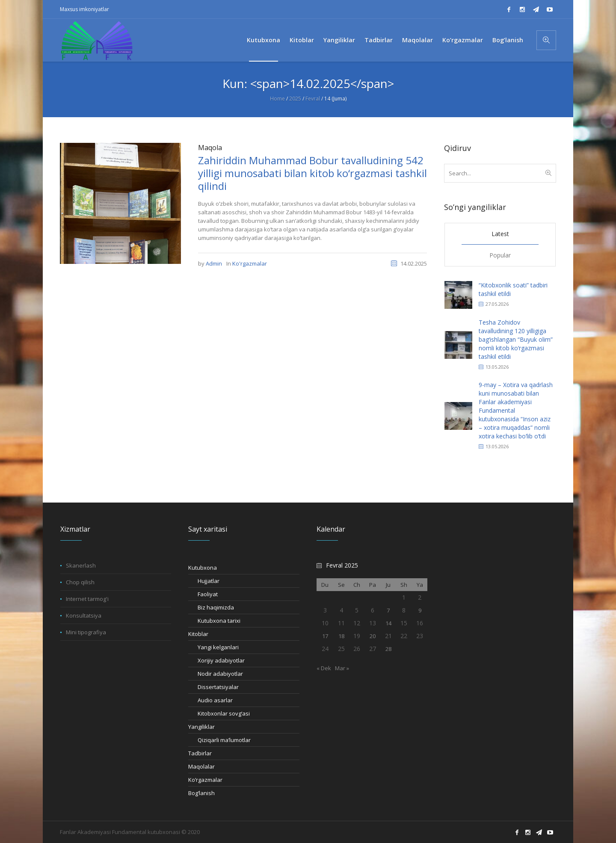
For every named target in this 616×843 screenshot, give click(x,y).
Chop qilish (80, 582)
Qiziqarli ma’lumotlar (224, 740)
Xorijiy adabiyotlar (221, 660)
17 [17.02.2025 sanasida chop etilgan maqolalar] (325, 636)
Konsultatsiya (84, 615)
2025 (295, 99)
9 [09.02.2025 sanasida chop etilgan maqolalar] (420, 610)
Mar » (342, 668)
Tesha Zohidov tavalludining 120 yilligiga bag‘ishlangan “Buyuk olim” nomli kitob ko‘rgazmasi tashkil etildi (516, 339)
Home (277, 99)
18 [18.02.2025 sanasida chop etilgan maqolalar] (341, 636)
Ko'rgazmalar (250, 263)
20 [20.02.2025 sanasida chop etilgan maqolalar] (373, 636)
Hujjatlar (209, 581)
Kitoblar (198, 634)
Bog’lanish (201, 793)
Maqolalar (201, 766)
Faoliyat (208, 594)
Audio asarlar (215, 700)
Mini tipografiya (86, 632)
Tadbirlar (200, 753)
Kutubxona (203, 568)
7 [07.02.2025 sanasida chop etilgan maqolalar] (388, 610)
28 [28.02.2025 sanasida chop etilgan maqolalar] (388, 649)
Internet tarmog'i (87, 599)
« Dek (324, 668)
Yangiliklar (201, 727)
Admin (214, 263)
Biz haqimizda (216, 607)
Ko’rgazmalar (205, 780)
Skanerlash (81, 565)
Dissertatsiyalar (218, 687)
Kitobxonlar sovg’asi (224, 713)
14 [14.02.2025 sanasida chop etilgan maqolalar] (388, 623)
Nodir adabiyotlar (220, 674)
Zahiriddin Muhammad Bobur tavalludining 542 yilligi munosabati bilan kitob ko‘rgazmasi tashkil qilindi (312, 173)
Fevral (313, 99)
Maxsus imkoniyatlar (84, 9)
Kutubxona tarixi (219, 621)
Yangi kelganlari (218, 647)
